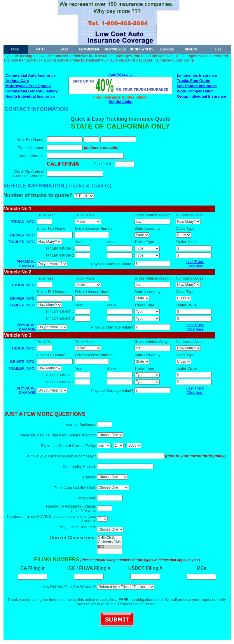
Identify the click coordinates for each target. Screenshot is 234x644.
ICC (110, 547)
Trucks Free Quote (193, 81)
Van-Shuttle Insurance (197, 86)
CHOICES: (110, 538)
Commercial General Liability (32, 91)
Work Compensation (195, 91)
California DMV (110, 542)
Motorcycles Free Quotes (28, 86)
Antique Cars (17, 81)
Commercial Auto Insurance (31, 75)
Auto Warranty (120, 74)
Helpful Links (121, 102)
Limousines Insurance (197, 75)
